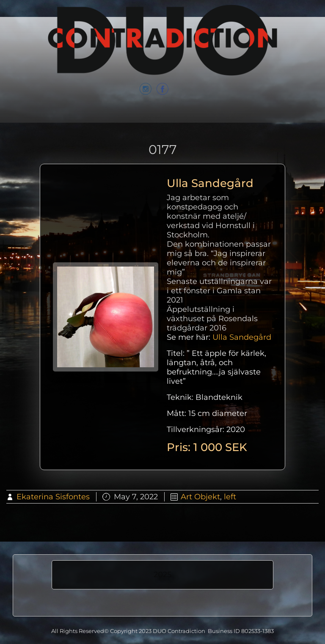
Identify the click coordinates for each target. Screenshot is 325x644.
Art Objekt (200, 497)
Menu (162, 119)
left (230, 497)
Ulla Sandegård (242, 337)
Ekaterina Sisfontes (53, 497)
